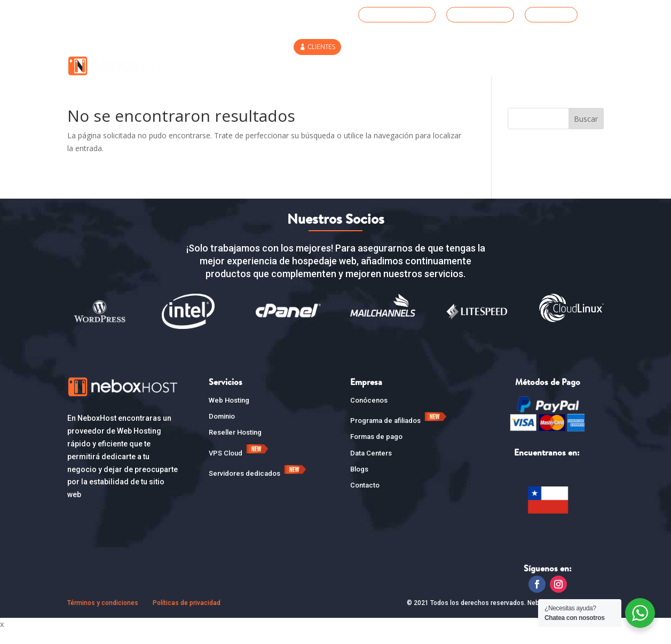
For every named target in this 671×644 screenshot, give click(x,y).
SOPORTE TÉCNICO (401, 14)
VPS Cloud (240, 466)
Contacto (577, 67)
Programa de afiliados (400, 434)
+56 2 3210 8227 (484, 14)
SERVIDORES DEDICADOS (502, 67)
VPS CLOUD (427, 67)
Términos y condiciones (103, 617)
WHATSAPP (555, 14)
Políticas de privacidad (187, 617)
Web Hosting (242, 67)
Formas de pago (376, 450)
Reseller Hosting (361, 67)
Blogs (359, 482)
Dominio (222, 430)
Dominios (297, 67)
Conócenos (369, 414)
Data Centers (371, 466)
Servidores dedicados (259, 487)
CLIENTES (321, 47)
